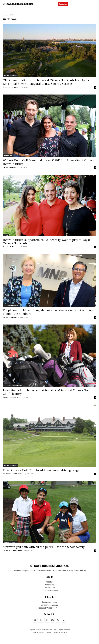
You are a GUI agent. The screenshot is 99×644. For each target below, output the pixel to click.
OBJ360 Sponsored (11, 75)
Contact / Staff (50, 588)
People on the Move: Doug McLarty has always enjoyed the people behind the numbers (49, 312)
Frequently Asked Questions (49, 608)
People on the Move (11, 305)
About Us (50, 582)
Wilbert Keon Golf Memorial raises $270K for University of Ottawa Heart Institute (48, 162)
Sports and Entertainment (13, 385)
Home (5, 15)
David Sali (7, 397)
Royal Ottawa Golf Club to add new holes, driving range (41, 470)
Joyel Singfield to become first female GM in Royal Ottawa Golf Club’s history (46, 392)
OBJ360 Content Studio (12, 474)
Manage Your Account (49, 605)
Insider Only (8, 156)
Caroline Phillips (9, 167)
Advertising (49, 585)
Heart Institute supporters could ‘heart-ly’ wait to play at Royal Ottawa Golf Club (46, 242)
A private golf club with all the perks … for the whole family (44, 547)
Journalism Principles (50, 591)
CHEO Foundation (10, 87)
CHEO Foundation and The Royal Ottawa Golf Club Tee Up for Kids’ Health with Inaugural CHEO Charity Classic (46, 82)
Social (6, 235)
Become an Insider (50, 602)
